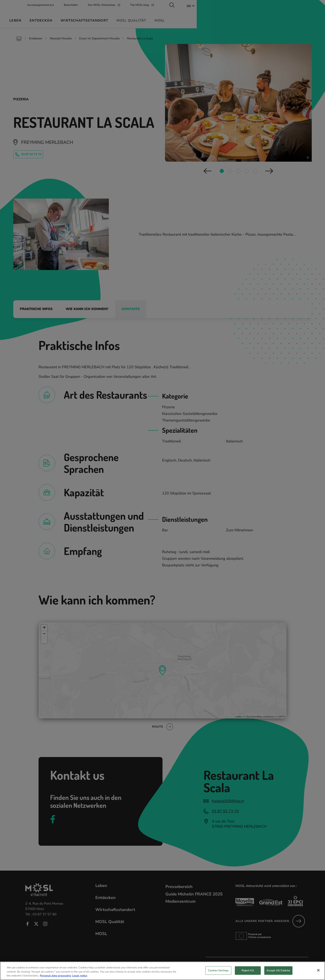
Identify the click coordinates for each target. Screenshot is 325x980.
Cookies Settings (218, 974)
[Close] (318, 974)
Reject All (248, 974)
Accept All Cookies (278, 974)
